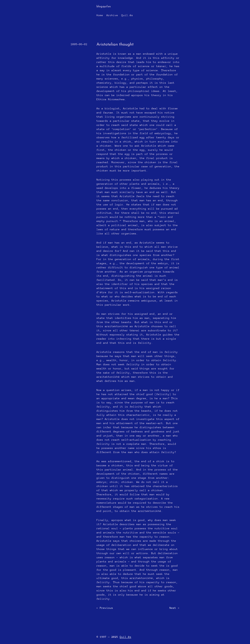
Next (173, 608)
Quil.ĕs (127, 15)
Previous (106, 608)
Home (100, 15)
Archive (112, 15)
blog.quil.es (104, 7)
